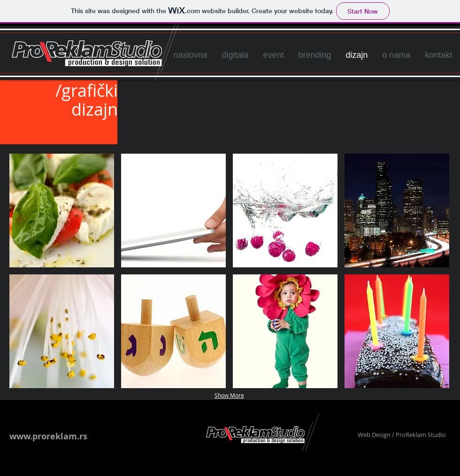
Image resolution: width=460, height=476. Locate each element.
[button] (62, 211)
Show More (229, 395)
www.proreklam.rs (48, 436)
